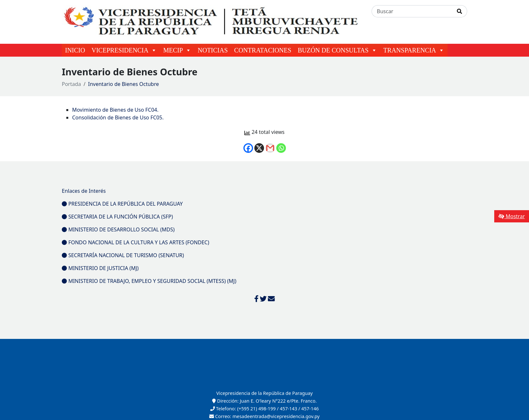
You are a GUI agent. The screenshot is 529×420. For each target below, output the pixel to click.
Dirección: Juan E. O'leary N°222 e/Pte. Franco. (264, 401)
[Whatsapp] (281, 148)
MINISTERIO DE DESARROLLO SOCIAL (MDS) (118, 229)
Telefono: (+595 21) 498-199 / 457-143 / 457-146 (264, 409)
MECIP (177, 50)
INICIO (75, 50)
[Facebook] (248, 148)
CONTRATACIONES (263, 50)
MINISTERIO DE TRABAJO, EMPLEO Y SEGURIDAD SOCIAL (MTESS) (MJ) (149, 281)
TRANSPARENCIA (414, 50)
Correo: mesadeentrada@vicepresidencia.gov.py (264, 416)
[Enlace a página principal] (213, 21)
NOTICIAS (213, 50)
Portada (71, 84)
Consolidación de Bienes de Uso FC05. (118, 117)
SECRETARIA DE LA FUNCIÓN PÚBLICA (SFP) (117, 217)
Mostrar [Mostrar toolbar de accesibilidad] (512, 216)
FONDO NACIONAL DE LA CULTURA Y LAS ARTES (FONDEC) (136, 242)
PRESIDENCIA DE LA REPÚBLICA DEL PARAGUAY (122, 204)
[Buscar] (412, 11)
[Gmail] (270, 148)
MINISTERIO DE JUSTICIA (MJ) (100, 268)
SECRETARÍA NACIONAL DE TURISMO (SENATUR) (123, 255)
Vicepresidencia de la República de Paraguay (264, 393)
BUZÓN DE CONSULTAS (337, 50)
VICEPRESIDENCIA (124, 50)
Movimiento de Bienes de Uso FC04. (115, 110)
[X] (259, 148)
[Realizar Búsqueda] (460, 11)
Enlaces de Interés (84, 191)
